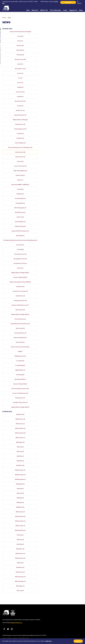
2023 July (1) (71, 542)
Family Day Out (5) (71, 126)
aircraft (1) (71, 75)
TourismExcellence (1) (71, 340)
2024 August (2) (71, 491)
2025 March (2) (71, 473)
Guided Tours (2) (71, 303)
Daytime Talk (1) (71, 179)
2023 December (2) (71, 524)
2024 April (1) (71, 510)
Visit (28, 10)
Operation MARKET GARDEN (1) (71, 188)
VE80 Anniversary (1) (71, 363)
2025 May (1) (71, 463)
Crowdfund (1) (71, 368)
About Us (35, 10)
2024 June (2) (71, 500)
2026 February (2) (71, 426)
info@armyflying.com (16, 623)
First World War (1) (71, 202)
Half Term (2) (71, 221)
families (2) (71, 89)
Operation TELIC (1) (71, 103)
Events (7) (71, 43)
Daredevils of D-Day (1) (71, 269)
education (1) (71, 47)
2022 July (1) (71, 570)
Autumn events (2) (71, 156)
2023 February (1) (71, 561)
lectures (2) (71, 165)
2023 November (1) (71, 528)
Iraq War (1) (71, 98)
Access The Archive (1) (71, 170)
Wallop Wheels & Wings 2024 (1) (71, 278)
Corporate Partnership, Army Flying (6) (71, 32)
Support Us (73, 10)
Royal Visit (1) (71, 250)
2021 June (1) (71, 598)
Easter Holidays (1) (71, 225)
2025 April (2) (71, 468)
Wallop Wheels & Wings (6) (71, 121)
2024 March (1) (71, 514)
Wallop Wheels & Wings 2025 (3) (71, 321)
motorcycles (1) (71, 94)
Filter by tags (65, 29)
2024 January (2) (71, 519)
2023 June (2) (71, 547)
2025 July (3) (71, 454)
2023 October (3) (71, 533)
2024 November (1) (71, 482)
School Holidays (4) (71, 145)
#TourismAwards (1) (71, 326)
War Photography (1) (71, 211)
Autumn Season (9, 50)
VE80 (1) (71, 359)
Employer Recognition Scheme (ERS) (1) (71, 288)
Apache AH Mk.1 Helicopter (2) (71, 234)
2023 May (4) (71, 551)
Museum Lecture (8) (71, 61)
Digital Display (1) (71, 377)
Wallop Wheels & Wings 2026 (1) (71, 414)
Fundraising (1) (71, 382)
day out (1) (71, 84)
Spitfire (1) (71, 66)
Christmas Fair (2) (71, 160)
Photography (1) (71, 207)
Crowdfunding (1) (71, 372)
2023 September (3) (71, 537)
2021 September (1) (71, 588)
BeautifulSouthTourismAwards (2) (71, 331)
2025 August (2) (71, 449)
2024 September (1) (71, 486)
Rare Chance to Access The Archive (42, 51)
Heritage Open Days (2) (71, 308)
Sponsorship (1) (71, 349)
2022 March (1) (71, 575)
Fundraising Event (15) (71, 131)
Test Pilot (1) (71, 135)
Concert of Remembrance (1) (71, 400)
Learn (65, 10)
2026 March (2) (71, 422)
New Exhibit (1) (71, 239)
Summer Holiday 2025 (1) (71, 391)
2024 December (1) (71, 477)
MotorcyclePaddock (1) (71, 345)
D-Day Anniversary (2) (71, 259)
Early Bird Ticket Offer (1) (71, 410)
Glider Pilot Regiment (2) (71, 174)
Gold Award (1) (71, 294)
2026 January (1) (71, 431)
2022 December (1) (71, 565)
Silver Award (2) (71, 335)
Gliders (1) (71, 183)
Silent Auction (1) (71, 317)
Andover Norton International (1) (71, 354)
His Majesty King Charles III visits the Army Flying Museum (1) (71, 245)
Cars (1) (71, 80)
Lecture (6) (71, 38)
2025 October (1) (71, 445)
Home (4, 18)
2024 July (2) (71, 496)
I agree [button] (78, 641)
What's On (44, 10)
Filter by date (65, 419)
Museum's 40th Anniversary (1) (71, 312)
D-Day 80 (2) (71, 255)
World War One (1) (71, 216)
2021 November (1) (71, 584)
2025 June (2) (71, 459)
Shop (81, 10)
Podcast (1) (71, 273)
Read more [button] (48, 641)
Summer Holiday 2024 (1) (71, 283)
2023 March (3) (71, 556)
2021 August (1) (71, 593)
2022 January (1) (71, 579)
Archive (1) (71, 107)
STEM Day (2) (71, 56)
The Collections (55, 10)
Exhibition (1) (71, 197)
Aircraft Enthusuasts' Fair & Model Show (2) (71, 150)
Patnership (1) (71, 52)
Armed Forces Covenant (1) (71, 298)
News (6, 22)
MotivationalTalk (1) (71, 386)
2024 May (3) (71, 505)
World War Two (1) (71, 70)
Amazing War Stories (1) (71, 264)
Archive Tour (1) (71, 112)
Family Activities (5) (71, 230)
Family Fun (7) (71, 140)
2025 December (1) (71, 435)
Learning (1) (71, 193)
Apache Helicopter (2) (71, 117)
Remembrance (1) (71, 405)
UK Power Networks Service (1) (71, 396)
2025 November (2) (71, 440)
